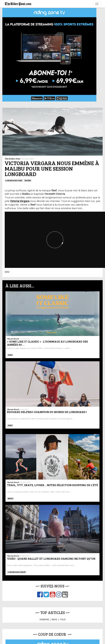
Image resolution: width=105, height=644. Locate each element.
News (10, 498)
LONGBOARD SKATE (17, 572)
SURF (10, 355)
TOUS (63, 619)
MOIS (54, 619)
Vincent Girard (13, 339)
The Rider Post (12, 159)
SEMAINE (44, 619)
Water (28, 180)
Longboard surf (14, 180)
